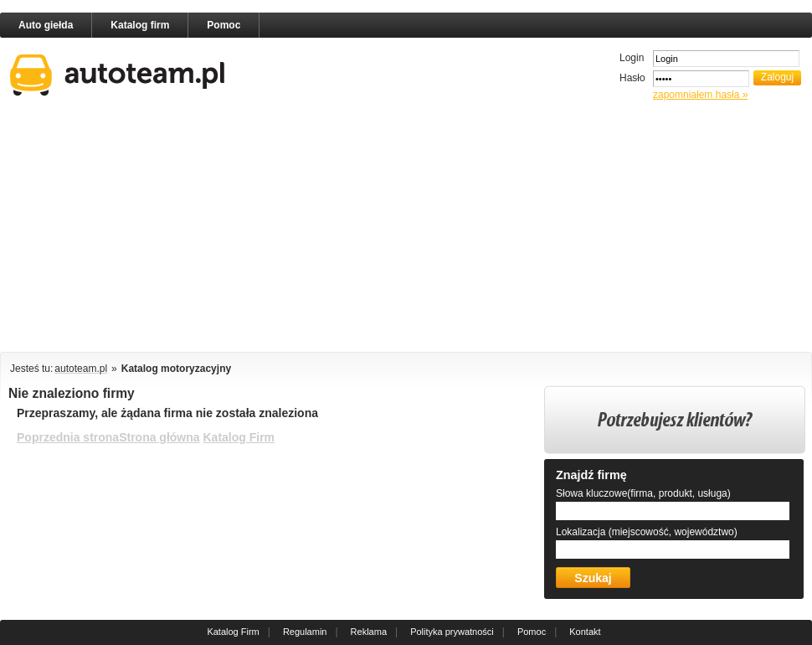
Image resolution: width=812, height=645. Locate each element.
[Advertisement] (288, 230)
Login (632, 58)
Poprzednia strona (68, 437)
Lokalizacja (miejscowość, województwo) (647, 532)
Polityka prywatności (452, 632)
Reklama (369, 632)
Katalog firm (140, 25)
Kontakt (585, 632)
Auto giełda (46, 25)
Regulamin (305, 632)
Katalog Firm (239, 437)
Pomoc (224, 25)
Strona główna (159, 437)
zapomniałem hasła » (700, 95)
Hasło (632, 78)
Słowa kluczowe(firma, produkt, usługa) (643, 493)
